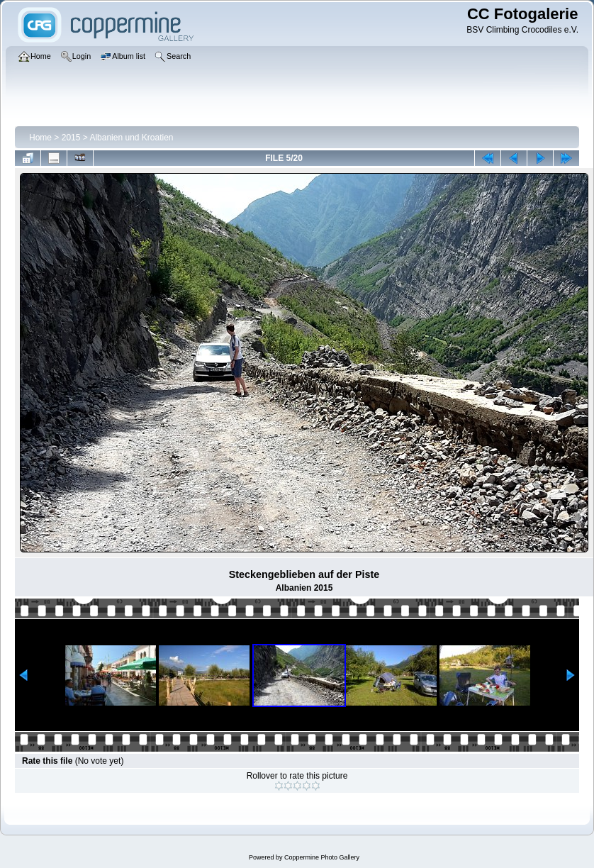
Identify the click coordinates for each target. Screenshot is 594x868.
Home (40, 138)
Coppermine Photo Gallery (322, 857)
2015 (71, 138)
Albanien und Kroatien (131, 138)
